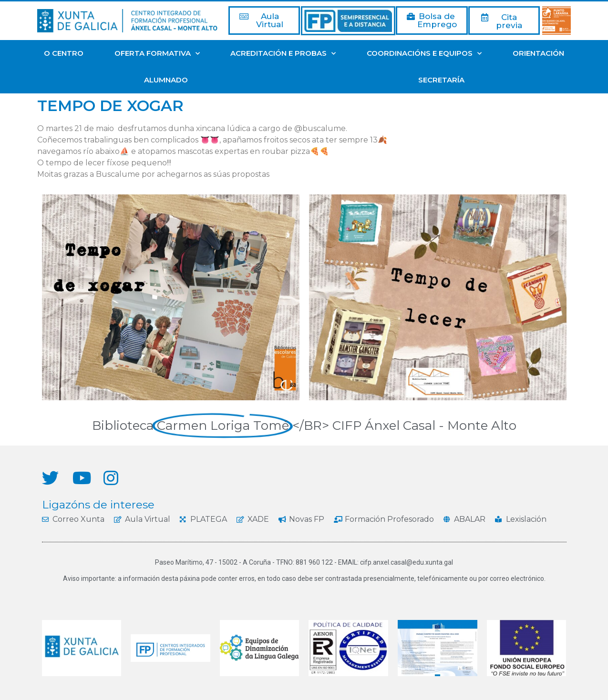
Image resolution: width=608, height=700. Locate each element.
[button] (264, 20)
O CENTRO (64, 53)
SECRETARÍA (441, 80)
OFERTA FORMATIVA (157, 54)
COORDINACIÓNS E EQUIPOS (424, 54)
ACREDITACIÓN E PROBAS (283, 54)
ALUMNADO (166, 80)
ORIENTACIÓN (538, 53)
